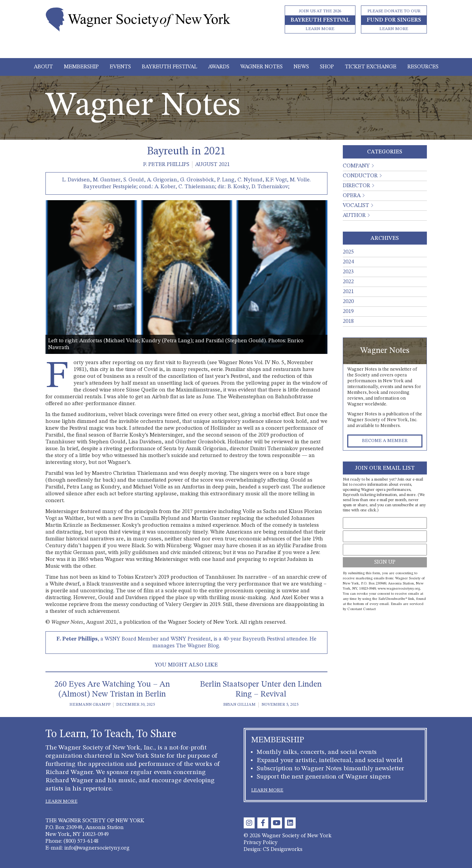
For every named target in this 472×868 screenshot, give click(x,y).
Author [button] (354, 216)
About (43, 67)
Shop (327, 67)
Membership (81, 67)
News (301, 67)
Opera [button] (352, 196)
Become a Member (385, 441)
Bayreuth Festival (170, 67)
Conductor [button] (360, 176)
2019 (348, 312)
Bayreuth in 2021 (186, 152)
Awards (219, 67)
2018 (348, 321)
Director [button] (356, 186)
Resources (423, 67)
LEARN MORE (62, 801)
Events (120, 67)
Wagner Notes (261, 67)
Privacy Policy (261, 843)
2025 (348, 252)
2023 (348, 272)
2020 (348, 302)
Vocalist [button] (356, 206)
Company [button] (356, 166)
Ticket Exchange (371, 67)
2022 (348, 282)
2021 (348, 292)
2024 (348, 262)
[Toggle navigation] (236, 49)
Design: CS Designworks (273, 850)
